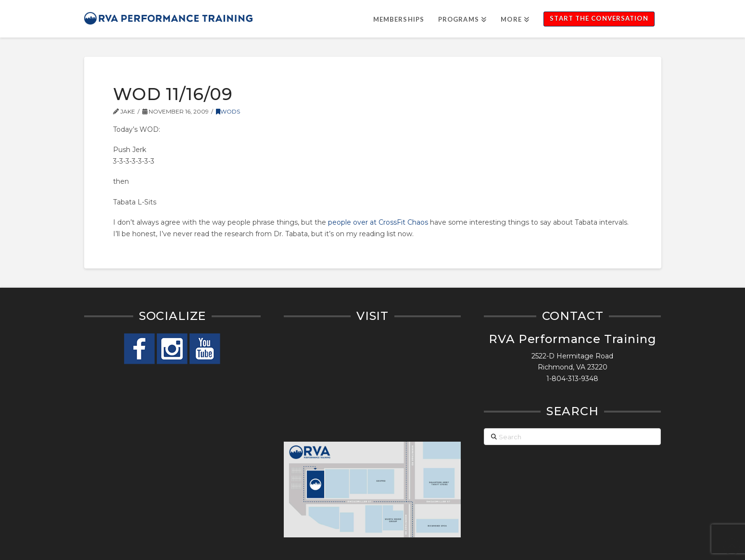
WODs (228, 111)
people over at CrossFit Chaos (378, 222)
